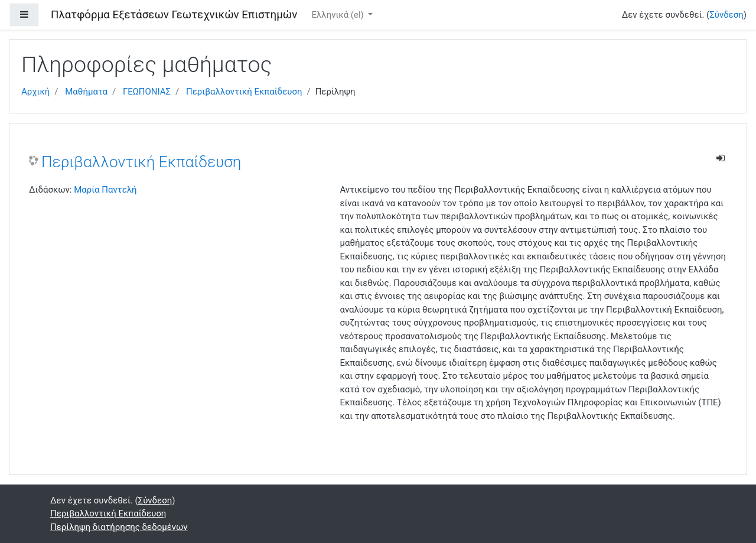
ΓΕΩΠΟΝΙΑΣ (147, 92)
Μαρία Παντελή (105, 190)
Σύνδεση (726, 15)
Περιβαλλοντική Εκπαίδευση (244, 92)
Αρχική (35, 92)
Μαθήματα (86, 92)
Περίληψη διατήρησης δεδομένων (119, 527)
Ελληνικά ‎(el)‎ (338, 15)
